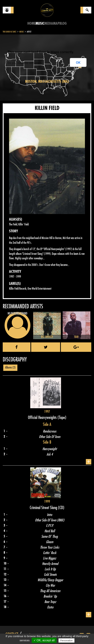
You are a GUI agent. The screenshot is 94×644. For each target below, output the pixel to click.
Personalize (66, 640)
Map (56, 23)
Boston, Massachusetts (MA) (47, 82)
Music (40, 23)
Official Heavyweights (43, 417)
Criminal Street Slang (44, 508)
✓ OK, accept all (44, 640)
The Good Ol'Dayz (10, 32)
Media (49, 23)
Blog (63, 23)
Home (31, 23)
